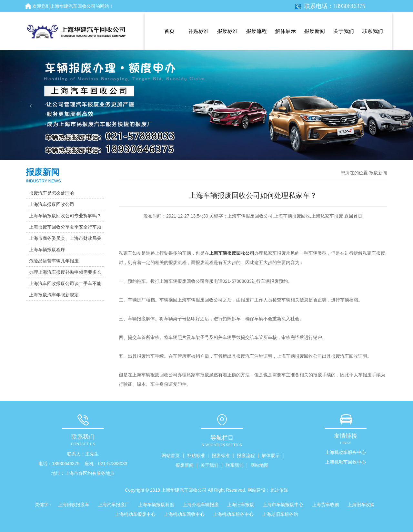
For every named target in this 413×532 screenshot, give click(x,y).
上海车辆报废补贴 (156, 505)
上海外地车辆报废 (201, 505)
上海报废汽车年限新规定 (54, 295)
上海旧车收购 (361, 505)
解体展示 (286, 31)
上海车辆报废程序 (47, 250)
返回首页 (353, 216)
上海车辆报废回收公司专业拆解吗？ (65, 216)
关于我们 (344, 31)
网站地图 (259, 465)
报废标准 (227, 31)
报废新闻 (315, 31)
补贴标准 (198, 31)
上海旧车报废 (241, 505)
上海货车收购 (326, 505)
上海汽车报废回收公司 (52, 204)
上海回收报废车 (74, 505)
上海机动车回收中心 (346, 462)
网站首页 (171, 455)
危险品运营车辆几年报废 (54, 261)
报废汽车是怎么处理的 (52, 193)
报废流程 (257, 31)
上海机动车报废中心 (135, 514)
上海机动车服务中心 (346, 452)
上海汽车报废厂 (114, 505)
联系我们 (373, 31)
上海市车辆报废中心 (283, 505)
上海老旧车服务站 (280, 514)
